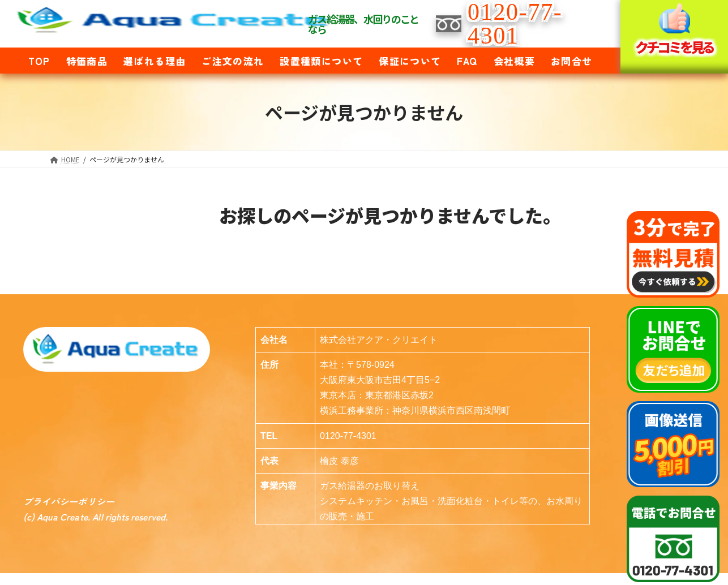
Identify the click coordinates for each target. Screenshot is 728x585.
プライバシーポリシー (69, 501)
